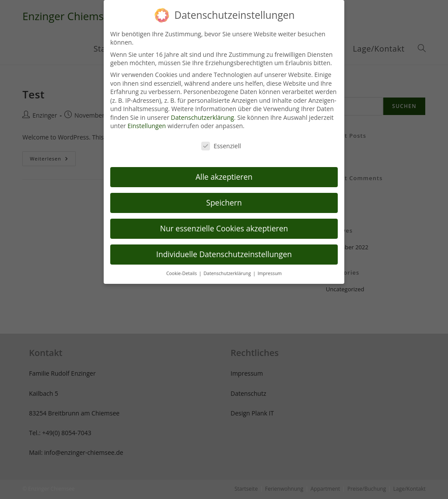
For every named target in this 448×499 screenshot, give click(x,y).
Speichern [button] (224, 194)
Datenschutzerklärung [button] (228, 265)
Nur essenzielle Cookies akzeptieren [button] (224, 220)
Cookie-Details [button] (182, 265)
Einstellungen (147, 118)
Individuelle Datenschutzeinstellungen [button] (224, 246)
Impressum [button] (270, 265)
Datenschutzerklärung (203, 109)
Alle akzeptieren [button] (224, 168)
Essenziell (221, 138)
